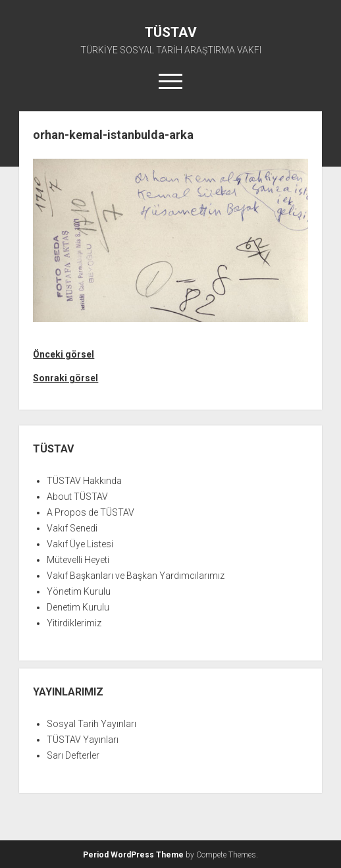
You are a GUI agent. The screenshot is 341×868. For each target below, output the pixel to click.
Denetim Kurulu (78, 607)
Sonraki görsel (66, 378)
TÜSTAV (171, 32)
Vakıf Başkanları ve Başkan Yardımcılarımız (136, 576)
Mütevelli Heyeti (78, 560)
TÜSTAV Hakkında (84, 481)
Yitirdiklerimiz (74, 623)
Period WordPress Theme (133, 855)
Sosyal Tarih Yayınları (92, 724)
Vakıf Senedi (72, 528)
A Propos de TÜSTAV (91, 512)
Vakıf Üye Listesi (80, 544)
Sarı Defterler (73, 755)
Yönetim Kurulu (79, 591)
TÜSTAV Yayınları (83, 740)
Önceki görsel (64, 354)
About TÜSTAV (77, 497)
